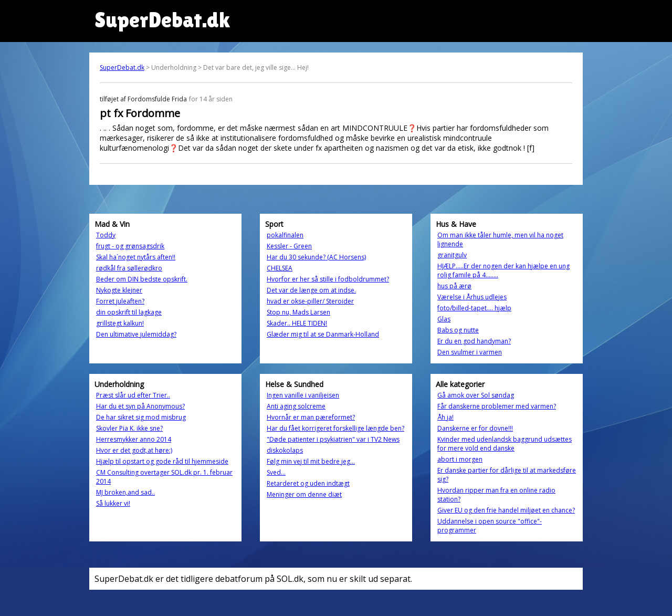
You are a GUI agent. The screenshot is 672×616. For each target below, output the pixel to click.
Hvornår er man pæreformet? (311, 417)
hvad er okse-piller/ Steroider (310, 301)
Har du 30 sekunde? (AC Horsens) (316, 257)
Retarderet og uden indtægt (308, 483)
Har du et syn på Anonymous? (140, 406)
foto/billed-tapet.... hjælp (474, 308)
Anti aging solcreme (296, 406)
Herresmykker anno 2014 (134, 439)
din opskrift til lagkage (129, 312)
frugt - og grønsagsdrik (130, 246)
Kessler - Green (289, 246)
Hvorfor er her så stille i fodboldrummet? (328, 279)
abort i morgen (460, 459)
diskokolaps (285, 450)
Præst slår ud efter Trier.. (133, 395)
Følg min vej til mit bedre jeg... (311, 461)
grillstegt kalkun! (120, 323)
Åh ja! (445, 417)
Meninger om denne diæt (304, 494)
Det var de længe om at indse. (311, 290)
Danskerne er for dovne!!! (475, 428)
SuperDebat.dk (122, 67)
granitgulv (452, 255)
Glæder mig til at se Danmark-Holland (323, 334)
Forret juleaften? (120, 301)
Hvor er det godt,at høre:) (134, 450)
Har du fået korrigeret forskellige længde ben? (335, 428)
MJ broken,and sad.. (125, 492)
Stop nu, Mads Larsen (298, 312)
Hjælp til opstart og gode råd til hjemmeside (162, 461)
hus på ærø (454, 286)
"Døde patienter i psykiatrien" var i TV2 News (333, 439)
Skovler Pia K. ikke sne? (129, 428)
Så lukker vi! (113, 503)
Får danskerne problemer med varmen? (497, 406)
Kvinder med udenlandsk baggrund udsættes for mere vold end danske (505, 444)
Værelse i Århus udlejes (472, 297)
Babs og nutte (458, 330)
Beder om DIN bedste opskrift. (142, 279)
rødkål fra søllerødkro (129, 268)
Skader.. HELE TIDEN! (297, 323)
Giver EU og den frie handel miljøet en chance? (506, 510)
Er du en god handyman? (474, 341)
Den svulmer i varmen (470, 352)
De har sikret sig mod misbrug (141, 417)
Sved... (276, 472)
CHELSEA (280, 268)
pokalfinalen (285, 235)
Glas (444, 319)
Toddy (106, 235)
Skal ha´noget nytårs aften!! (136, 257)
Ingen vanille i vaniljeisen (303, 395)
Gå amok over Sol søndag (476, 395)
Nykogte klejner (119, 290)
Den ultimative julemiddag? (136, 334)
